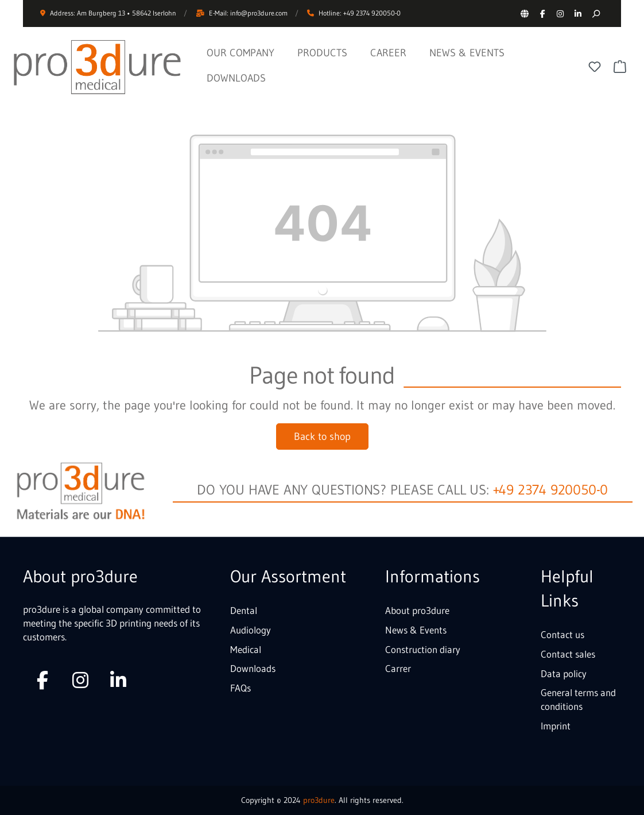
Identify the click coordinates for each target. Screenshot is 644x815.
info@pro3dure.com (259, 13)
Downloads (253, 668)
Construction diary (423, 649)
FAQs (240, 688)
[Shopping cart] (620, 67)
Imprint (556, 726)
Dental (244, 610)
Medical (246, 649)
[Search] (595, 13)
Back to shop (322, 437)
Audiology (251, 630)
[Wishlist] (595, 67)
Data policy (564, 673)
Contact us (562, 634)
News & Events (416, 630)
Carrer (398, 668)
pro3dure (319, 800)
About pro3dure (417, 610)
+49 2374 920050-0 (551, 490)
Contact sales (568, 654)
